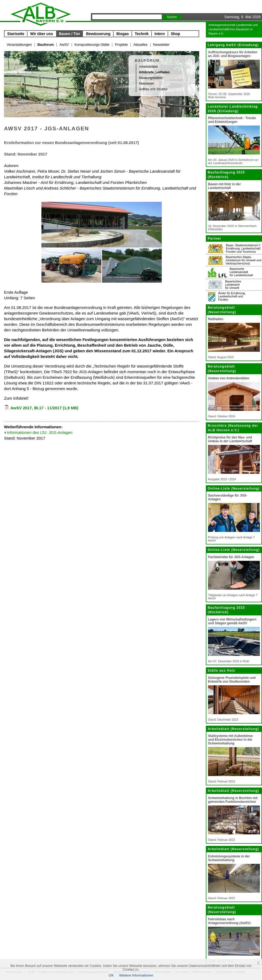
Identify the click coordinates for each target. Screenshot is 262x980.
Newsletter (161, 45)
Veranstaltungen (19, 45)
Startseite (16, 34)
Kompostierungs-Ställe (92, 45)
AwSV (64, 45)
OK (111, 975)
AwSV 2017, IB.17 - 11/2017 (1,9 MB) (44, 408)
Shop (176, 34)
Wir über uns (42, 34)
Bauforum (46, 45)
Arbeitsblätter (149, 67)
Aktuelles (140, 45)
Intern (160, 34)
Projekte (121, 45)
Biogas (123, 34)
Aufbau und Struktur (153, 89)
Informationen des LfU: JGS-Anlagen (40, 432)
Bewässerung (98, 34)
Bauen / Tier (70, 34)
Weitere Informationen (136, 975)
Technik (142, 34)
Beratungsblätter (151, 78)
